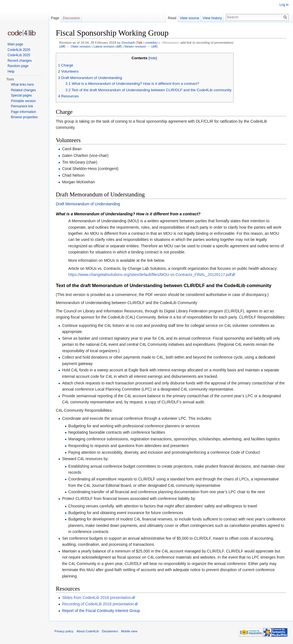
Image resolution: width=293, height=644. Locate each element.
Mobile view (129, 631)
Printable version (23, 101)
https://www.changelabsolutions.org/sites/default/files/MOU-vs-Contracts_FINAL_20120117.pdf (150, 275)
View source (190, 18)
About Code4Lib (88, 631)
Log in (284, 5)
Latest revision (104, 46)
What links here (22, 85)
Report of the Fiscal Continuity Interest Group (101, 611)
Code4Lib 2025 (19, 55)
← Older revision (79, 46)
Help (11, 71)
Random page (18, 66)
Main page (15, 44)
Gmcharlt (128, 42)
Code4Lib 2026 (19, 50)
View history (212, 18)
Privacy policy (64, 631)
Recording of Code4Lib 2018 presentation (98, 604)
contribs (151, 42)
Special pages (21, 95)
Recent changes (20, 61)
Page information (23, 112)
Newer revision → (137, 46)
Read (172, 18)
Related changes (23, 90)
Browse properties (24, 117)
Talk (140, 42)
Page (55, 18)
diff (62, 46)
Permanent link (22, 106)
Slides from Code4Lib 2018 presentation (97, 598)
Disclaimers (110, 631)
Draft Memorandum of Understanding (88, 204)
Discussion (71, 18)
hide (153, 58)
